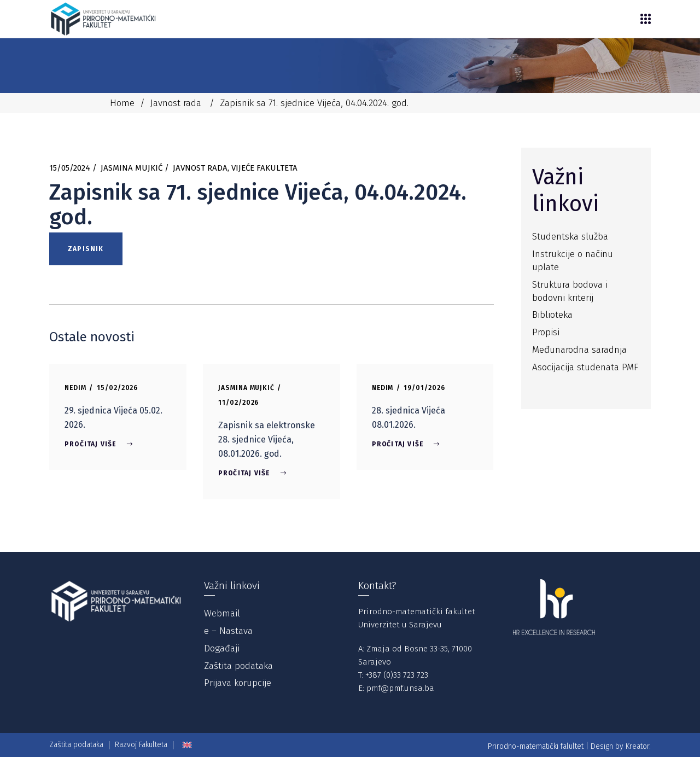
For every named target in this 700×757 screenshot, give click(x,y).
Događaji (222, 648)
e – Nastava (228, 631)
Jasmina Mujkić (132, 168)
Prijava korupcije (238, 683)
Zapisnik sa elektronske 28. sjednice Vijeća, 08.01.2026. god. (267, 439)
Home (122, 103)
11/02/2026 (239, 403)
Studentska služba (570, 237)
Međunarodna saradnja (579, 350)
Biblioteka (552, 315)
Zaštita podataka (238, 666)
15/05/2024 (70, 168)
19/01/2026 (424, 388)
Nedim (75, 388)
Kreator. (638, 746)
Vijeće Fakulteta (264, 168)
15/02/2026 (118, 388)
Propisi (546, 332)
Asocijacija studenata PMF (585, 367)
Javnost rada (176, 103)
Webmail (222, 613)
